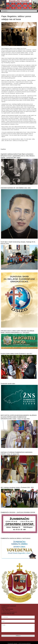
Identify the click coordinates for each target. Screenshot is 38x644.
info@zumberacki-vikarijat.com (10, 612)
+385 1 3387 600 (6, 611)
